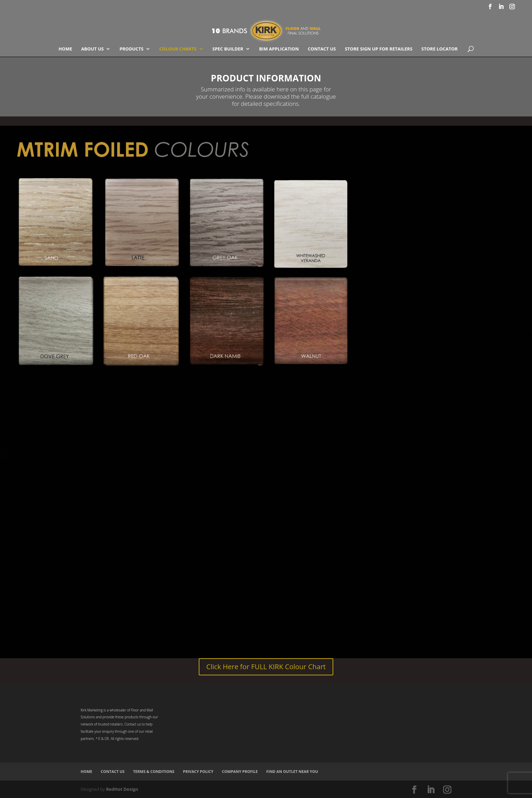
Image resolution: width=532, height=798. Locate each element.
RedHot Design (122, 789)
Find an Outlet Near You (292, 771)
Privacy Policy (198, 771)
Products (131, 49)
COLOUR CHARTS (178, 49)
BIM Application (279, 49)
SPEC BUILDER (228, 49)
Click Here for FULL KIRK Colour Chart (266, 667)
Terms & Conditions (154, 771)
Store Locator (440, 49)
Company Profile (240, 771)
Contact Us (322, 49)
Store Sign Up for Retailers (379, 49)
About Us (92, 49)
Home (65, 49)
